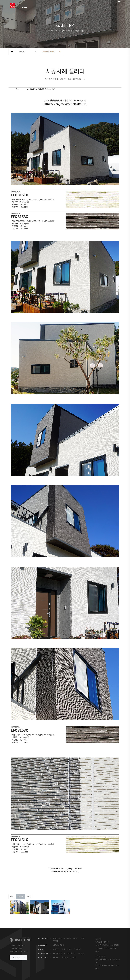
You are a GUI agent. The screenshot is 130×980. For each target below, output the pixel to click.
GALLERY (42, 945)
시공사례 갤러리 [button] (49, 52)
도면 (63, 949)
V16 (55, 939)
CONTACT (43, 957)
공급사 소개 (71, 953)
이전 (12, 897)
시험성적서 (78, 949)
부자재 (56, 941)
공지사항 (73, 957)
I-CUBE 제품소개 (59, 953)
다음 (29, 897)
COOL (76, 939)
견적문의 (56, 957)
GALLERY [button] (22, 52)
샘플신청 (65, 957)
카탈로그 (56, 949)
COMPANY (43, 953)
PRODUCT (43, 939)
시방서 (69, 949)
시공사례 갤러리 (59, 945)
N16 (60, 939)
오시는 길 (81, 953)
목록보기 (20, 897)
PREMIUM (67, 939)
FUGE (82, 939)
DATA (41, 949)
